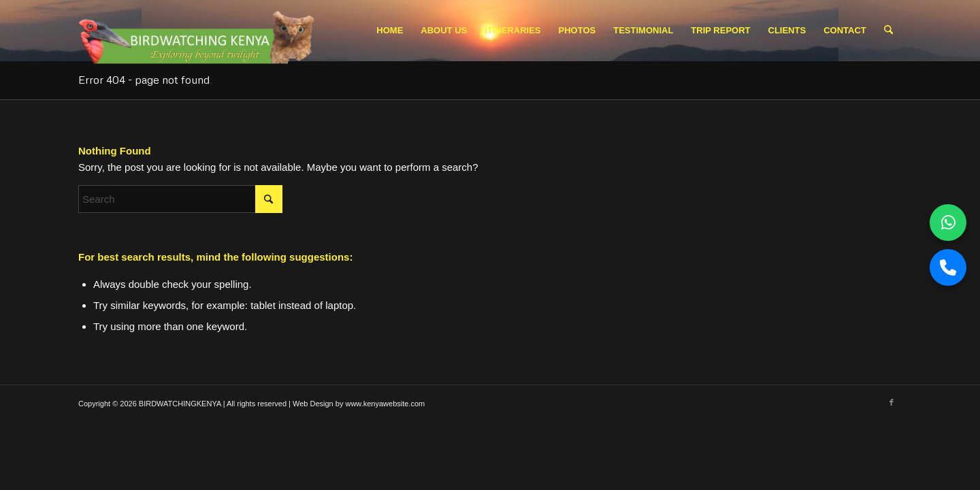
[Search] (888, 31)
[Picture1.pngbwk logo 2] (198, 34)
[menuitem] (390, 31)
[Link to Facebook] (892, 402)
